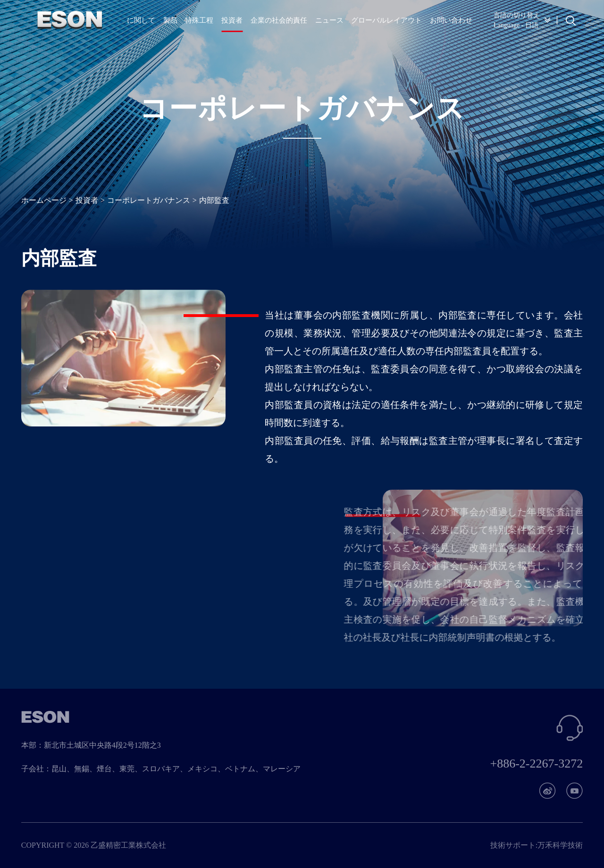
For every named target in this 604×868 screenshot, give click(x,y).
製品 (170, 20)
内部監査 (214, 200)
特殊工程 (199, 20)
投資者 (232, 20)
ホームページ (44, 200)
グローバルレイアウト (386, 20)
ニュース (329, 20)
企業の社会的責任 (279, 20)
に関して (141, 20)
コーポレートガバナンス (149, 200)
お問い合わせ (451, 20)
